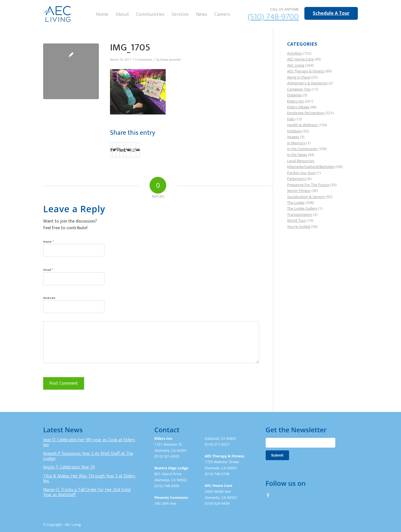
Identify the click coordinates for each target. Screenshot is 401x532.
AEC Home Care (300, 59)
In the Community (302, 149)
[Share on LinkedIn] (122, 150)
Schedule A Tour (331, 13)
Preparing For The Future (308, 185)
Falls (291, 119)
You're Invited (299, 226)
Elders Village (298, 107)
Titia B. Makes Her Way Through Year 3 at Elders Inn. (89, 479)
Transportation (300, 214)
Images (293, 137)
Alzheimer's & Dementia (307, 83)
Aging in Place (299, 77)
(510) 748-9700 (273, 17)
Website (49, 298)
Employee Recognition (306, 113)
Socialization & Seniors (306, 197)
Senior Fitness (299, 191)
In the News (297, 155)
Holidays (294, 131)
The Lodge (296, 202)
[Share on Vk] (129, 150)
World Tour (297, 220)
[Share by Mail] (138, 150)
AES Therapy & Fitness (306, 71)
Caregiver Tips (299, 89)
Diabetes (294, 95)
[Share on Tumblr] (125, 150)
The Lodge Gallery (302, 208)
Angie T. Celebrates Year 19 (69, 467)
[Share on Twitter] (114, 150)
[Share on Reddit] (134, 150)
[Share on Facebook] (111, 150)
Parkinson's (297, 179)
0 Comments (144, 60)
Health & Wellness (302, 125)
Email (48, 269)
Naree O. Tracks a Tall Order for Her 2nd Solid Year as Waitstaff (87, 492)
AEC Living (296, 65)
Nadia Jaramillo (171, 60)
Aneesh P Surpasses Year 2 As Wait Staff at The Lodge (88, 456)
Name (49, 241)
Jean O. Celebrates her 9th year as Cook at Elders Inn (89, 442)
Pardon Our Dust (301, 173)
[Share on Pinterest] (118, 150)
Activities (295, 53)
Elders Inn (295, 101)
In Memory (296, 143)
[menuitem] (102, 14)
